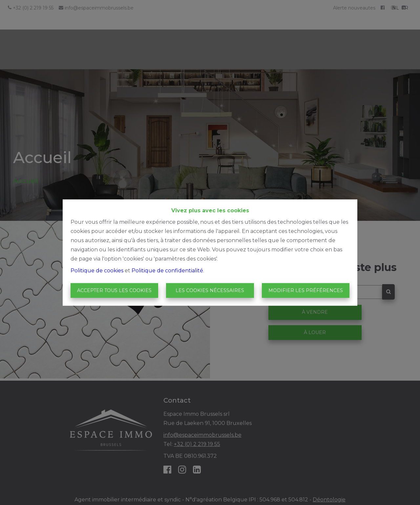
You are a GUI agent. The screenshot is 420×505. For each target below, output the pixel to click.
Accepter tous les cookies (114, 290)
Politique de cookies (97, 270)
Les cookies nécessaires (210, 290)
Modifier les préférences (306, 290)
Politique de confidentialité (167, 270)
